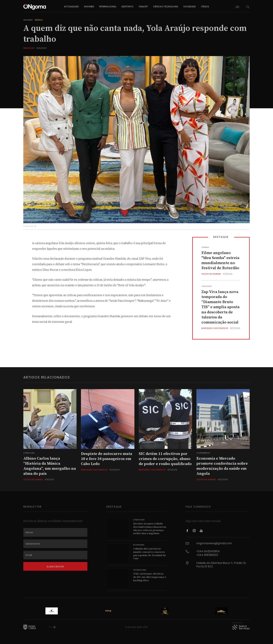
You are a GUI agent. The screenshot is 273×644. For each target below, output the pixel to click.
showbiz (89, 7)
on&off (143, 7)
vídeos (205, 7)
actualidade (71, 7)
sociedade (190, 7)
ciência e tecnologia (166, 7)
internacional (108, 7)
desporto (127, 7)
